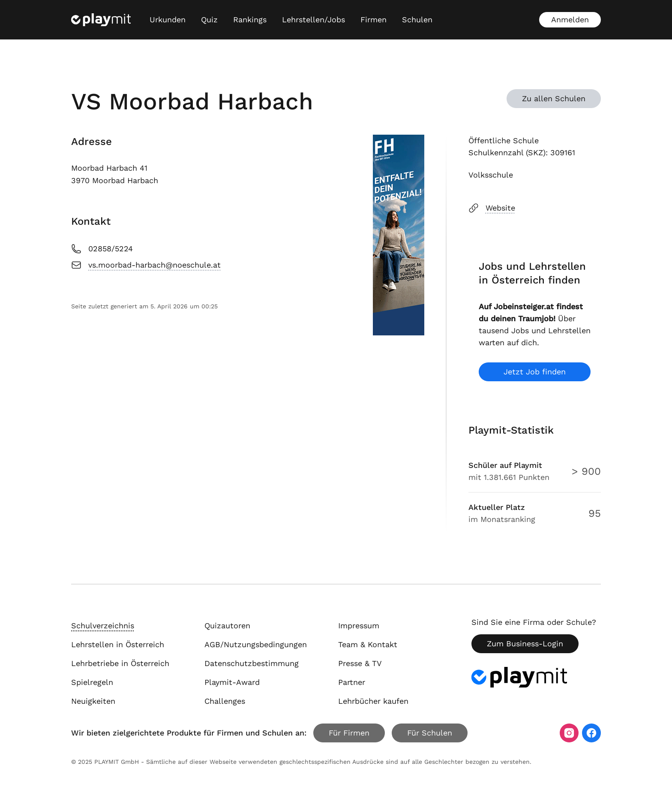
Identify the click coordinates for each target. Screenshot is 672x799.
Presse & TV (360, 663)
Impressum (359, 626)
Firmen (373, 20)
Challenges (225, 701)
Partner (352, 682)
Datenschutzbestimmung (252, 663)
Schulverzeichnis (103, 626)
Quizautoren (227, 626)
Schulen (417, 20)
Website (492, 208)
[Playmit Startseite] (101, 20)
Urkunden (168, 20)
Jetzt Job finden (535, 372)
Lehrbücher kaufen (373, 701)
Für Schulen (430, 733)
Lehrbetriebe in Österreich (120, 663)
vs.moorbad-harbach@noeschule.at (146, 265)
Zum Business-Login (525, 644)
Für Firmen (349, 733)
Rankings (250, 20)
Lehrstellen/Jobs (313, 20)
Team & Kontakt (368, 644)
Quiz (209, 20)
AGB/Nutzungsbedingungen (256, 644)
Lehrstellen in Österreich (118, 644)
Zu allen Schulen (554, 98)
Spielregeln (92, 682)
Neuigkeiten (93, 701)
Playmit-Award (232, 682)
